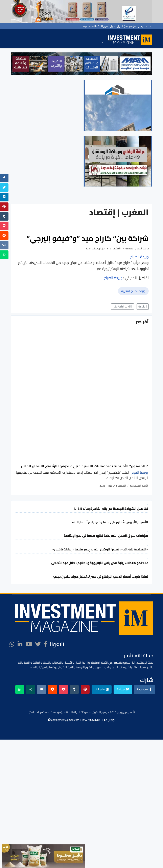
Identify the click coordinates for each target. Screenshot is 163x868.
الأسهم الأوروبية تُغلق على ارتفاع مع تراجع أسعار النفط (109, 522)
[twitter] (38, 644)
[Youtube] (29, 644)
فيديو (141, 26)
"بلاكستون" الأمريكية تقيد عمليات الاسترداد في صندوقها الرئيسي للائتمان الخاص (85, 466)
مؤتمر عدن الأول (126, 26)
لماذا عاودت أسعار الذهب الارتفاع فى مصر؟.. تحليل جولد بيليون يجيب (101, 576)
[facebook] (46, 644)
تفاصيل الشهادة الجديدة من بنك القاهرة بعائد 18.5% (111, 509)
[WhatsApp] (12, 644)
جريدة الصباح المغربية (133, 291)
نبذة (149, 26)
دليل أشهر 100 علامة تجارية (99, 26)
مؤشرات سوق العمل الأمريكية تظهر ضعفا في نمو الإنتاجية (106, 536)
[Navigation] (103, 41)
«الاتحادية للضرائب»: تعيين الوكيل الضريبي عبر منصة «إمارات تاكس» (100, 549)
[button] (16, 64)
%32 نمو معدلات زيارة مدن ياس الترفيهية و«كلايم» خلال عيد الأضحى (100, 563)
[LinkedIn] (20, 644)
